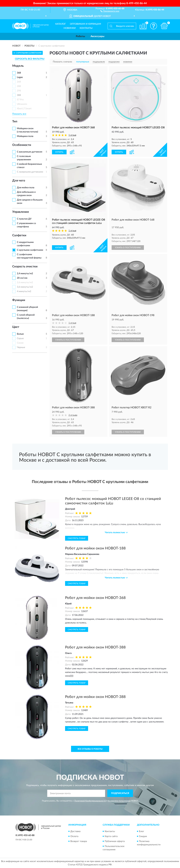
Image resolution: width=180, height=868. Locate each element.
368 (19, 73)
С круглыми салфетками (30, 250)
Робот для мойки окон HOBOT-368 (95, 598)
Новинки (70, 28)
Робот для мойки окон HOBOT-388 (95, 647)
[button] (110, 11)
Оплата (74, 836)
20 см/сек (22, 278)
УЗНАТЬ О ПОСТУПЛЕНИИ (128, 248)
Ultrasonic (22, 104)
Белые (20, 334)
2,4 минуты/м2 (25, 274)
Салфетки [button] (19, 235)
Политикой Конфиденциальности (90, 801)
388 (19, 95)
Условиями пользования (119, 801)
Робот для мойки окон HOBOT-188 (95, 548)
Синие (20, 343)
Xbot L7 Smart (24, 109)
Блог (141, 831)
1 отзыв (72, 135)
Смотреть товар (77, 538)
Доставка (75, 831)
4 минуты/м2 (24, 291)
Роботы (80, 36)
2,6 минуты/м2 (25, 282)
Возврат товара (79, 841)
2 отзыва (73, 415)
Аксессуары (97, 36)
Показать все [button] (19, 114)
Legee (20, 77)
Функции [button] (19, 300)
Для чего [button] (19, 181)
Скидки (143, 836)
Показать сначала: (63, 62)
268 (19, 82)
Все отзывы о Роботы (90, 749)
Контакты (86, 28)
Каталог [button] (61, 24)
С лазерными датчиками (30, 172)
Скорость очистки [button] (25, 267)
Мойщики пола (25, 136)
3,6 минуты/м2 (25, 287)
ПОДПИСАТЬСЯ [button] (120, 793)
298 (19, 91)
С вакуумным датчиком (30, 152)
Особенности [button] (22, 145)
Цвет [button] (16, 327)
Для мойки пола (26, 188)
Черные (21, 347)
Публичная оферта (115, 841)
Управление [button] (21, 212)
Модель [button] (18, 66)
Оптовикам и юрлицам (85, 24)
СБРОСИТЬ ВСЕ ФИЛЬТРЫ (30, 59)
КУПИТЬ (59, 152)
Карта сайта (111, 836)
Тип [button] (15, 122)
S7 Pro (20, 100)
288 (19, 86)
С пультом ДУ (24, 219)
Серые (20, 338)
